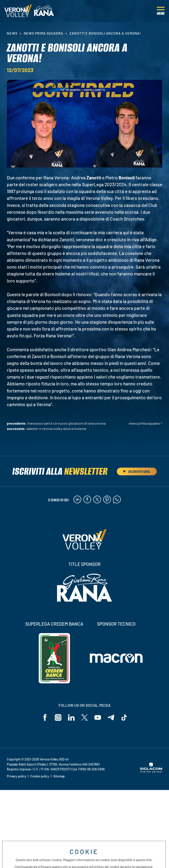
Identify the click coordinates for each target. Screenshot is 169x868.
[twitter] (97, 500)
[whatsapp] (117, 500)
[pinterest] (107, 500)
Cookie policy (40, 776)
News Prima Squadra (43, 33)
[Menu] (161, 11)
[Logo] (18, 11)
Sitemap (59, 776)
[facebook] (87, 500)
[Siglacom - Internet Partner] (151, 771)
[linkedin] (77, 500)
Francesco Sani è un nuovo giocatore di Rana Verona (66, 423)
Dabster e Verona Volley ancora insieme (56, 428)
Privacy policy (17, 776)
